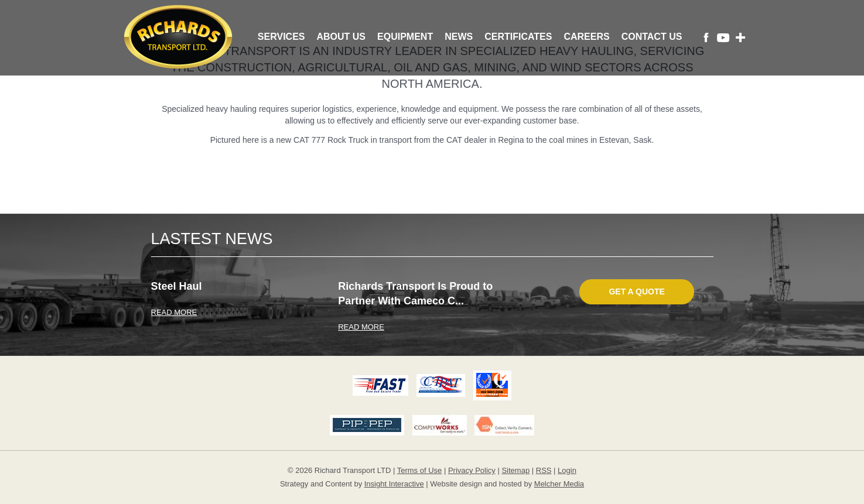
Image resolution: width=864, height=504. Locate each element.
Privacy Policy (472, 470)
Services (281, 37)
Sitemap (515, 470)
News (459, 37)
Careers (586, 37)
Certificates (518, 37)
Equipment (405, 37)
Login (567, 470)
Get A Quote (636, 292)
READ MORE (174, 312)
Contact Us (652, 37)
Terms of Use (420, 470)
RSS (544, 470)
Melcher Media (559, 484)
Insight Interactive (394, 484)
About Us (341, 37)
